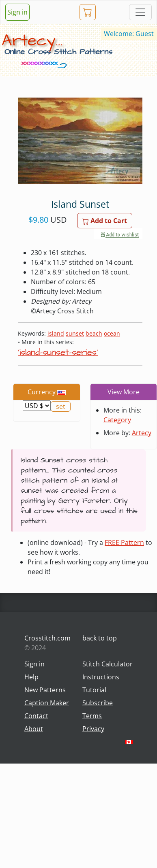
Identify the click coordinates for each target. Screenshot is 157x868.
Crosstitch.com (47, 638)
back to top (100, 638)
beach (94, 333)
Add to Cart (105, 221)
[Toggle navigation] (140, 12)
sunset (75, 333)
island (56, 333)
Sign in (17, 12)
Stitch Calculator (108, 664)
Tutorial (94, 690)
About (34, 729)
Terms (92, 716)
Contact (36, 716)
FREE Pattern (124, 542)
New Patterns (45, 690)
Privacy (93, 729)
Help (31, 677)
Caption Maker (47, 703)
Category (117, 420)
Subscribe (98, 703)
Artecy (142, 433)
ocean (112, 333)
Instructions (101, 677)
